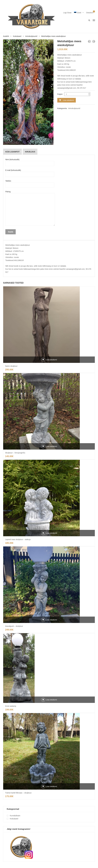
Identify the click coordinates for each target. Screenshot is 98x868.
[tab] (12, 152)
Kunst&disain (15, 816)
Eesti (78, 13)
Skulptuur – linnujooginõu (15, 453)
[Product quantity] (77, 94)
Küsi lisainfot (12, 152)
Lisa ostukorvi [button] (52, 360)
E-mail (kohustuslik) (30, 172)
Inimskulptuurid (31, 36)
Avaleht (6, 36)
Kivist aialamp (11, 706)
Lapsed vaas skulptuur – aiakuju (18, 539)
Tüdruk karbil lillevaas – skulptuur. (19, 793)
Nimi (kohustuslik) (30, 162)
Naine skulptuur (11, 366)
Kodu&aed (17, 36)
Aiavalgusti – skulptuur (14, 626)
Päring (30, 208)
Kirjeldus (30, 152)
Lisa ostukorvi (68, 100)
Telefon (30, 183)
